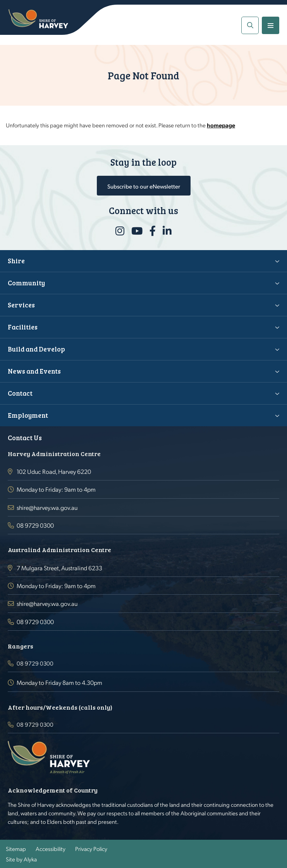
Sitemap (16, 849)
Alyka (30, 859)
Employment (28, 415)
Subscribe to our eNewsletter (144, 186)
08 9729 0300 (35, 525)
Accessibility (51, 849)
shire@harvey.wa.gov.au (47, 507)
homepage (221, 125)
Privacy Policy (91, 849)
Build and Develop (36, 349)
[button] (250, 25)
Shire (16, 261)
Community (26, 283)
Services (21, 305)
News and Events (34, 371)
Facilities (23, 327)
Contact (20, 393)
